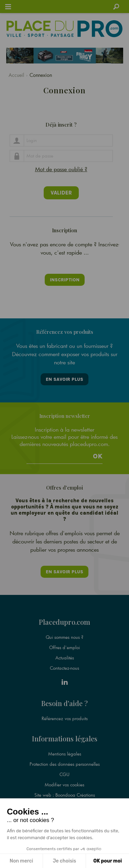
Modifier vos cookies (64, 785)
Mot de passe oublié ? (61, 169)
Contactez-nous (64, 668)
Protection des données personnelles (65, 764)
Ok (98, 456)
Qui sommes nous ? (64, 637)
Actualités (65, 658)
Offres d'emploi (64, 647)
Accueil (16, 75)
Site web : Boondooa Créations (65, 795)
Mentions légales (65, 754)
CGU (64, 774)
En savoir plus (64, 379)
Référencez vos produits (65, 718)
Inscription (65, 280)
